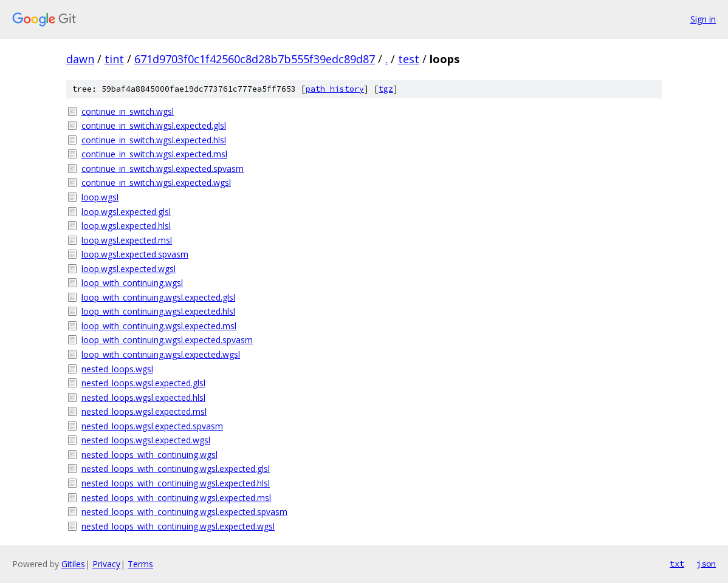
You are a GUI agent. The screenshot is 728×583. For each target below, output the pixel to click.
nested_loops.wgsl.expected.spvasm (152, 426)
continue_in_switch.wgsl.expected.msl (154, 154)
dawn (80, 59)
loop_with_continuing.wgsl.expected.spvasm (167, 340)
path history (335, 89)
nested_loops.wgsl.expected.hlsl (143, 397)
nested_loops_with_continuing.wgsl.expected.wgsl (178, 526)
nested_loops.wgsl (117, 369)
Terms (140, 564)
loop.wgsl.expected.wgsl (129, 269)
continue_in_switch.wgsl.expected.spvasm (163, 169)
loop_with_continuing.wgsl (132, 283)
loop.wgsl (100, 197)
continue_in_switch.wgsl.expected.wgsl (156, 182)
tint (114, 59)
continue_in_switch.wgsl (128, 111)
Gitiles (73, 564)
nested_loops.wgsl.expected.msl (144, 411)
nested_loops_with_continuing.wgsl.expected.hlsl (176, 483)
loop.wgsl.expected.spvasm (135, 254)
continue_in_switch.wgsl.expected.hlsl (154, 140)
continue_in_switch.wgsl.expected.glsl (154, 125)
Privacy (106, 564)
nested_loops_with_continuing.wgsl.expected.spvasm (184, 512)
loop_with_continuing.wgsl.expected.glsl (158, 297)
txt (677, 564)
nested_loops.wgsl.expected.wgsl (146, 440)
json (706, 564)
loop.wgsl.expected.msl (127, 240)
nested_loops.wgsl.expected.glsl (143, 383)
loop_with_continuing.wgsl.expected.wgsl (161, 354)
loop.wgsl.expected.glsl (126, 212)
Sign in (703, 19)
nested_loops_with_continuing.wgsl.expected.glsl (176, 469)
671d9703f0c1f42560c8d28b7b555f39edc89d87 (255, 59)
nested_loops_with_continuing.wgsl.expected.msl (176, 498)
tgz (386, 89)
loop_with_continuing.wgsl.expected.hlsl (158, 311)
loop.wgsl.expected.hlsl (126, 226)
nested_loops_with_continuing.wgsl (149, 455)
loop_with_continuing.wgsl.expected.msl (159, 326)
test (409, 59)
